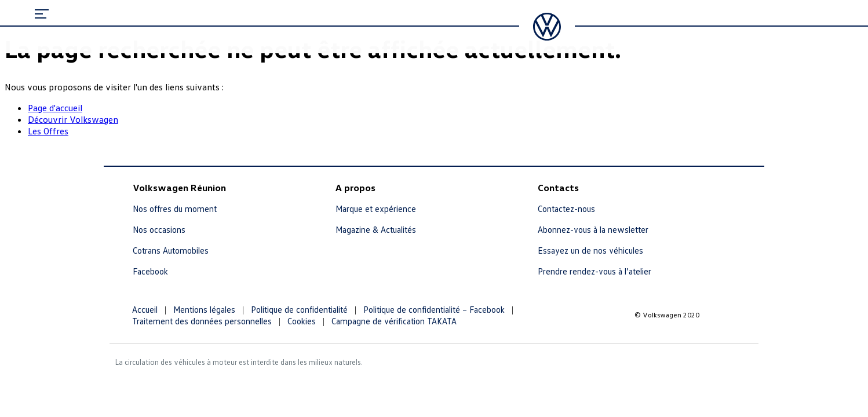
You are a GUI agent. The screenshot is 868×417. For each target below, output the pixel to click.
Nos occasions (159, 229)
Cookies (302, 321)
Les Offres (48, 131)
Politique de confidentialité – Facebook (434, 309)
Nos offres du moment (175, 209)
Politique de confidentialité (299, 309)
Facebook (150, 271)
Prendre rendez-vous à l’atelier (595, 271)
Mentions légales (204, 309)
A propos (355, 188)
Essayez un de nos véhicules (590, 250)
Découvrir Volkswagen (73, 119)
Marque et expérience (376, 209)
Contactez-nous (566, 209)
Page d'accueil (55, 108)
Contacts (558, 188)
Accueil (145, 309)
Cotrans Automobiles (171, 250)
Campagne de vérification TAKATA (394, 321)
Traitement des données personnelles (202, 321)
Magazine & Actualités (376, 229)
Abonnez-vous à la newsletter (593, 229)
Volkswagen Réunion (179, 188)
